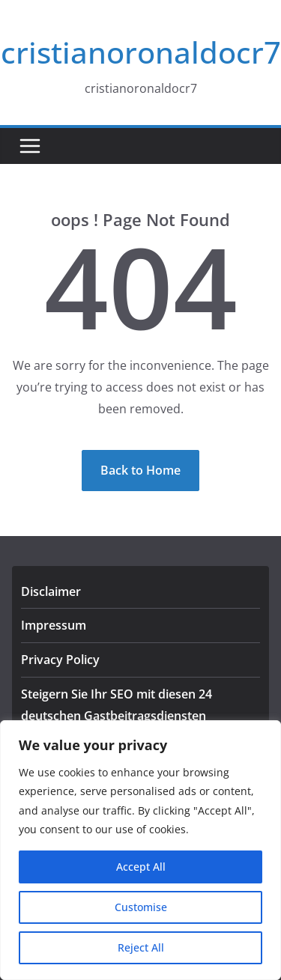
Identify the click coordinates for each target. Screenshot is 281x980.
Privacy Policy (60, 660)
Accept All (141, 867)
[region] (140, 850)
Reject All (141, 947)
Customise (141, 907)
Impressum (54, 625)
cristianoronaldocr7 (141, 52)
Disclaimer (51, 591)
